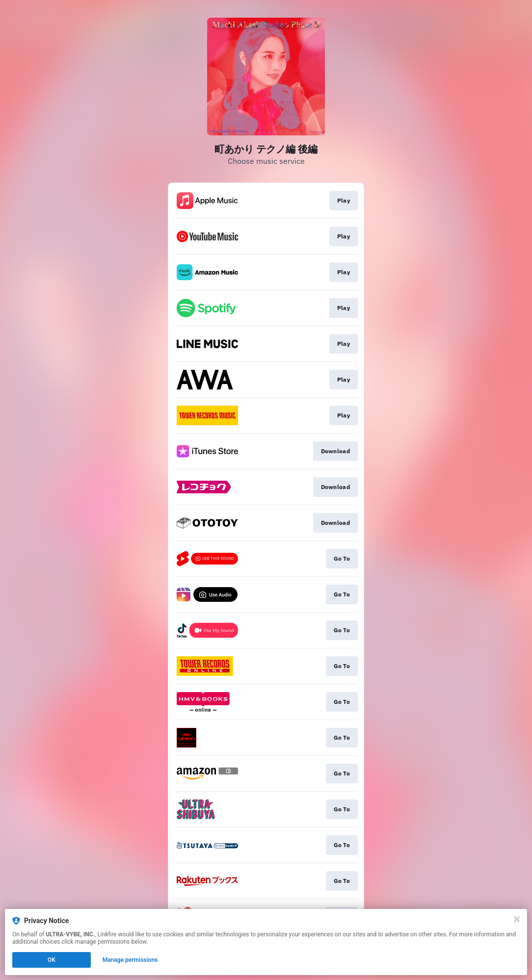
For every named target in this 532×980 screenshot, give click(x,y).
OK (52, 960)
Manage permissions (130, 960)
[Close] (517, 919)
